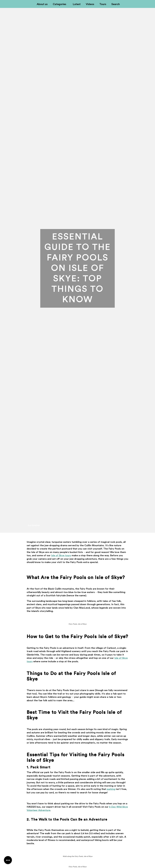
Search (116, 4)
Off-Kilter (26, 4)
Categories (59, 4)
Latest (77, 4)
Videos (90, 4)
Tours (103, 4)
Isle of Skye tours (61, 555)
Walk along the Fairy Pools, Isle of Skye (78, 856)
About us (42, 4)
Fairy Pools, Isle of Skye (77, 624)
